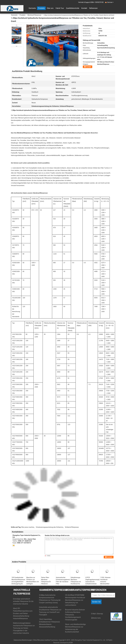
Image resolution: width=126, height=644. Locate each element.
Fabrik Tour (60, 8)
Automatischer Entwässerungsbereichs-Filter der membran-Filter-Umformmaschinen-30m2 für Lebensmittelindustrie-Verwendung (63, 585)
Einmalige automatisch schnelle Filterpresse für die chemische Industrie (23, 601)
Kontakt (84, 8)
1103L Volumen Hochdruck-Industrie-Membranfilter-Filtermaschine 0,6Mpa (105, 583)
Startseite (32, 8)
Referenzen (93, 8)
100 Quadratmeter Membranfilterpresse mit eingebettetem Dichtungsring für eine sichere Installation (18, 583)
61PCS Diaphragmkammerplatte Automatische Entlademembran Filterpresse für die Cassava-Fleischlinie (93, 583)
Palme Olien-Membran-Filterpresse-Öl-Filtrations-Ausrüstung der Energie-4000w (46, 583)
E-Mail (93, 614)
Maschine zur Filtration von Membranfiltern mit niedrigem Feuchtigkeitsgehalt (33, 582)
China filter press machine (42, 640)
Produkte (41, 8)
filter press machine (28, 527)
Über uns (50, 8)
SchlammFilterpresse (72, 527)
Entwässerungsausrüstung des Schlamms (50, 527)
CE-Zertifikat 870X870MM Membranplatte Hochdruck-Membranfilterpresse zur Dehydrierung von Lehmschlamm (75, 600)
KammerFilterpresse (53, 590)
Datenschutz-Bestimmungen (23, 640)
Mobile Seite (96, 618)
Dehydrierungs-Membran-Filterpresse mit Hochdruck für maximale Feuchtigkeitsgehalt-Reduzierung (77, 584)
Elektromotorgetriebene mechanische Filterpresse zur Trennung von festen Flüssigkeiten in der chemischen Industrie (24, 628)
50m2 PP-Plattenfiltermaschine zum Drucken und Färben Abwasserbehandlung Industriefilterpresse (23, 613)
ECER (71, 643)
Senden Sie (96, 602)
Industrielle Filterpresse (22, 592)
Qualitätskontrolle (73, 8)
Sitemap (100, 614)
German (110, 2)
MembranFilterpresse (34, 15)
